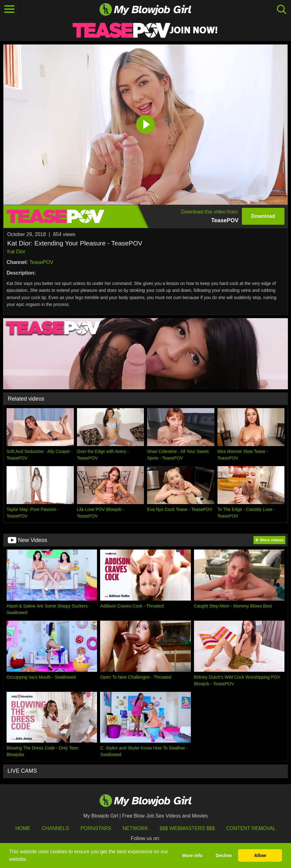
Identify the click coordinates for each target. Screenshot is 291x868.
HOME (23, 828)
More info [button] (192, 855)
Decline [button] (224, 855)
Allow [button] (260, 855)
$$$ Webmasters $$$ (187, 828)
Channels (55, 828)
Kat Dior (16, 252)
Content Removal (251, 828)
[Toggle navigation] (9, 9)
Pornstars (96, 828)
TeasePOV (41, 262)
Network (135, 828)
